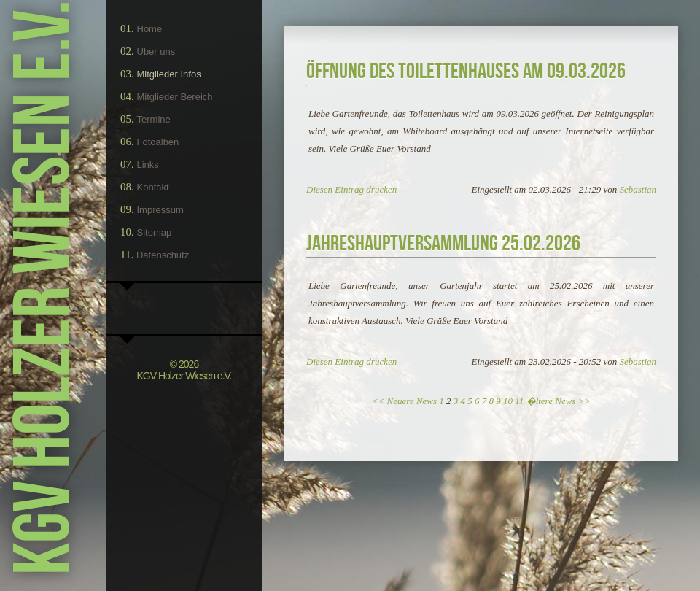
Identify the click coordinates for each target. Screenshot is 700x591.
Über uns (156, 51)
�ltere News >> (559, 401)
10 (508, 401)
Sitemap (155, 232)
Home (150, 29)
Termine (154, 119)
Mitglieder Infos (169, 74)
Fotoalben (158, 142)
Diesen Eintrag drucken (351, 189)
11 (519, 401)
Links (148, 165)
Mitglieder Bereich (175, 97)
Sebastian (638, 189)
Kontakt (153, 187)
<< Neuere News (404, 401)
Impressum (160, 210)
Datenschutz (163, 255)
